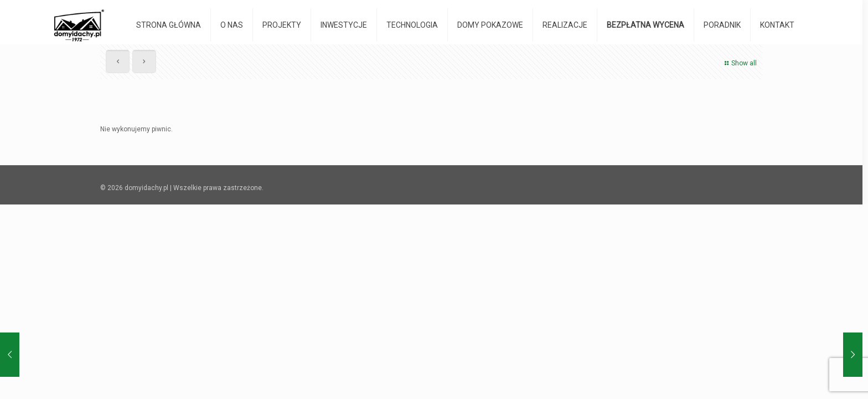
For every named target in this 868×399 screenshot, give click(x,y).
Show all (739, 63)
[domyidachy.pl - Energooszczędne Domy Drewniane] (79, 25)
